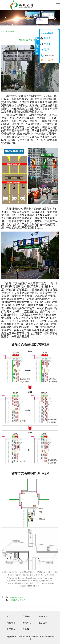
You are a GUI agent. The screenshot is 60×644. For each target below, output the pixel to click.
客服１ (47, 44)
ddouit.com (22, 636)
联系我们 (27, 629)
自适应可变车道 (17, 598)
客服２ (47, 38)
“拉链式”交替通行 (18, 600)
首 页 (9, 616)
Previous (7, 20)
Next (56, 20)
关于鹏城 (11, 629)
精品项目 (11, 623)
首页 (3, 32)
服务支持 (43, 623)
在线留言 (46, 60)
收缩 (37, 46)
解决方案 (43, 616)
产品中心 (10, 32)
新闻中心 (27, 623)
